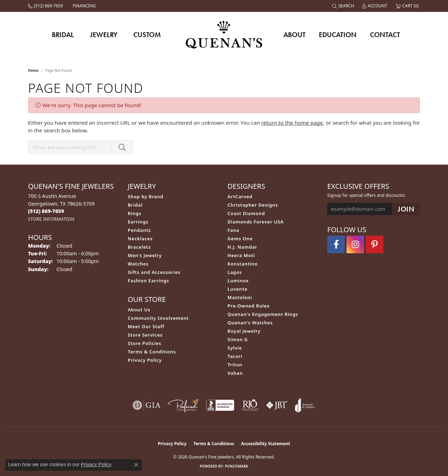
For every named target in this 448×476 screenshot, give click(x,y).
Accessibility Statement (266, 444)
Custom (147, 35)
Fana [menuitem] (233, 230)
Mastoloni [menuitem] (240, 297)
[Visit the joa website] (305, 405)
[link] (46, 6)
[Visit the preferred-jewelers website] (183, 405)
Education (338, 35)
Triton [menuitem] (235, 365)
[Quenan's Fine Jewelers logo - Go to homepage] (224, 35)
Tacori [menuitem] (235, 356)
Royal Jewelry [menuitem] (244, 331)
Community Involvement (158, 318)
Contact (385, 35)
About (295, 35)
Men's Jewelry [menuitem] (145, 255)
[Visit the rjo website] (250, 405)
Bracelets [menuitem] (139, 247)
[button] (344, 6)
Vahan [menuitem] (235, 373)
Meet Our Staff (146, 326)
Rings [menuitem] (135, 213)
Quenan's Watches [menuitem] (250, 323)
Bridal (63, 35)
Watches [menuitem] (138, 264)
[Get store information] (51, 219)
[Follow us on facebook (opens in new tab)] (336, 244)
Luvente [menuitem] (237, 289)
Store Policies (145, 343)
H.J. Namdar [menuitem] (242, 247)
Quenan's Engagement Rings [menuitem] (263, 314)
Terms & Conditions (152, 352)
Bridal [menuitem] (135, 205)
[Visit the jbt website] (277, 405)
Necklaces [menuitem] (140, 239)
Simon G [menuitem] (238, 339)
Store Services (145, 335)
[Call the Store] (46, 211)
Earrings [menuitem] (138, 222)
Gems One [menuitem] (240, 239)
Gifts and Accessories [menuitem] (154, 272)
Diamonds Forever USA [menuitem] (256, 222)
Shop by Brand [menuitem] (146, 196)
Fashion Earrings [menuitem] (148, 281)
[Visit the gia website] (147, 405)
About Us (139, 310)
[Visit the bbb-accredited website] (220, 405)
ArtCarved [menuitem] (240, 196)
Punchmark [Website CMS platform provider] (237, 466)
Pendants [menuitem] (139, 230)
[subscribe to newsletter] (406, 209)
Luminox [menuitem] (238, 281)
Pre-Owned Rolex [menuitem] (248, 306)
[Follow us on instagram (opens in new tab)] (355, 244)
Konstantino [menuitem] (243, 264)
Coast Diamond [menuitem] (246, 213)
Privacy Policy (145, 360)
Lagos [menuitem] (235, 272)
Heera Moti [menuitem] (241, 255)
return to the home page (292, 123)
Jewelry (104, 35)
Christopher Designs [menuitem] (253, 205)
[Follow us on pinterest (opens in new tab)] (374, 244)
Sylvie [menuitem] (235, 348)
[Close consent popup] (136, 465)
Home (33, 70)
